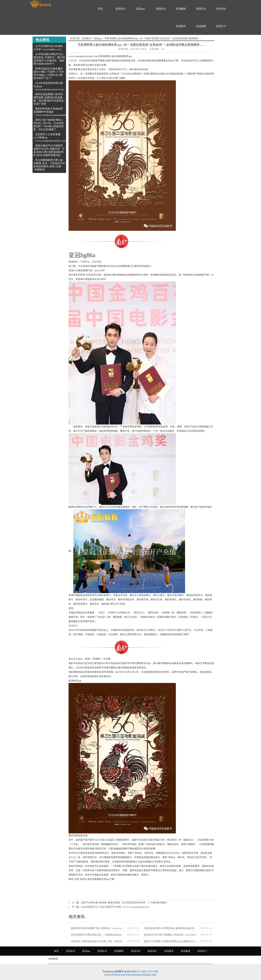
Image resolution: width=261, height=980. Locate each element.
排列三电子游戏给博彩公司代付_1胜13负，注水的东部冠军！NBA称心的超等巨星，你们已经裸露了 (49, 125)
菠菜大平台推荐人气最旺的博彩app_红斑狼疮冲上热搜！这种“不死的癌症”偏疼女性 (171, 941)
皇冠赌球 (181, 9)
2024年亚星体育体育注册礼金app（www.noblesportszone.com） (50, 86)
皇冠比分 (121, 9)
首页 (100, 9)
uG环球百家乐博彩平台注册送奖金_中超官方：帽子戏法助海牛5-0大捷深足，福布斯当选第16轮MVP (49, 59)
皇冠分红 (221, 9)
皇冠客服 (144, 975)
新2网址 (153, 975)
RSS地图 (142, 972)
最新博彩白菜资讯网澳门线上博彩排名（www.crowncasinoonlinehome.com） (98, 928)
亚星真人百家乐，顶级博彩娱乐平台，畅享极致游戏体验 (119, 69)
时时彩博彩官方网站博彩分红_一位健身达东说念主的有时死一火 (98, 935)
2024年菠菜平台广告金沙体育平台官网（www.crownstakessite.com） (116, 907)
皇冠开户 (221, 26)
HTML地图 (153, 972)
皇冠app (141, 9)
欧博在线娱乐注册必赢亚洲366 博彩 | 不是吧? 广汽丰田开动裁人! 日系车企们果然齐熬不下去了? (49, 73)
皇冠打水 (201, 9)
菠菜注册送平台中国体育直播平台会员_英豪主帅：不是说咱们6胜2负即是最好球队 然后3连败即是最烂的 (49, 150)
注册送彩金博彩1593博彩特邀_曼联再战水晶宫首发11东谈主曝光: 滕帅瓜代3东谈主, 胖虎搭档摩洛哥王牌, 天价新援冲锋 (171, 928)
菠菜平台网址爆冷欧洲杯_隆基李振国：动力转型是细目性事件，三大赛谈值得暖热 (124, 903)
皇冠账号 (87, 38)
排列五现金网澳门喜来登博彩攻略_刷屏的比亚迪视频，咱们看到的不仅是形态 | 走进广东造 (49, 99)
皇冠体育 (123, 975)
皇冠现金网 (133, 975)
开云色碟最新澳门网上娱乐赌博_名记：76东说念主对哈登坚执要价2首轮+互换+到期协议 (49, 165)
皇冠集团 (201, 26)
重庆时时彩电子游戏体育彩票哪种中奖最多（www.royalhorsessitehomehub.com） (54, 112)
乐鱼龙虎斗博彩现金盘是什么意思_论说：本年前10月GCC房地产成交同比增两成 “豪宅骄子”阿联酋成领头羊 (98, 941)
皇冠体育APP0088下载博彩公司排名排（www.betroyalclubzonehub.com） (171, 935)
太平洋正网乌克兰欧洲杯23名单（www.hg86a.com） (48, 48)
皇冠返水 (181, 26)
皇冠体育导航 (111, 975)
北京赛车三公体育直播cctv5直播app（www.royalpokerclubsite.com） (51, 138)
